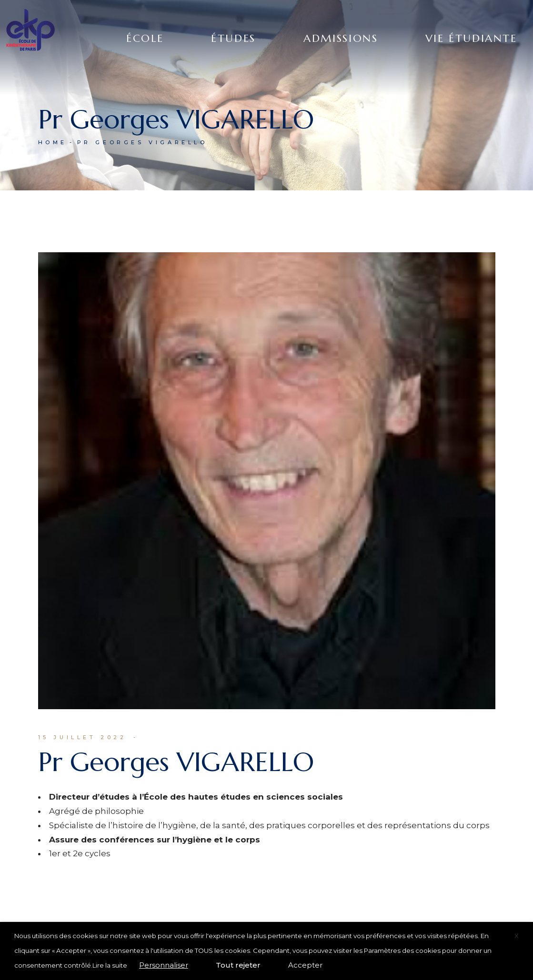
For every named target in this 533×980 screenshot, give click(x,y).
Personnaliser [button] (164, 965)
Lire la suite (110, 965)
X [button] (517, 936)
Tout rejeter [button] (238, 965)
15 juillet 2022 (82, 737)
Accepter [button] (305, 965)
